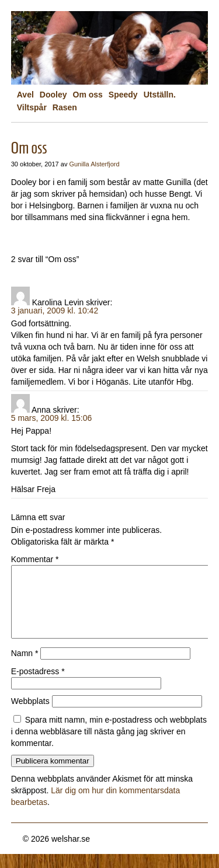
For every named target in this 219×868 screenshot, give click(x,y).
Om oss (88, 95)
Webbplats (30, 715)
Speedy (123, 95)
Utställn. (160, 95)
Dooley (53, 95)
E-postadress (38, 685)
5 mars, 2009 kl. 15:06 (52, 418)
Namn (25, 667)
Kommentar (35, 559)
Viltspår (32, 107)
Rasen (65, 107)
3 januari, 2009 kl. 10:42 (55, 311)
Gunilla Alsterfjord (94, 164)
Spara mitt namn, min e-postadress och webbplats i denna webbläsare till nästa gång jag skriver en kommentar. (109, 745)
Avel (25, 95)
